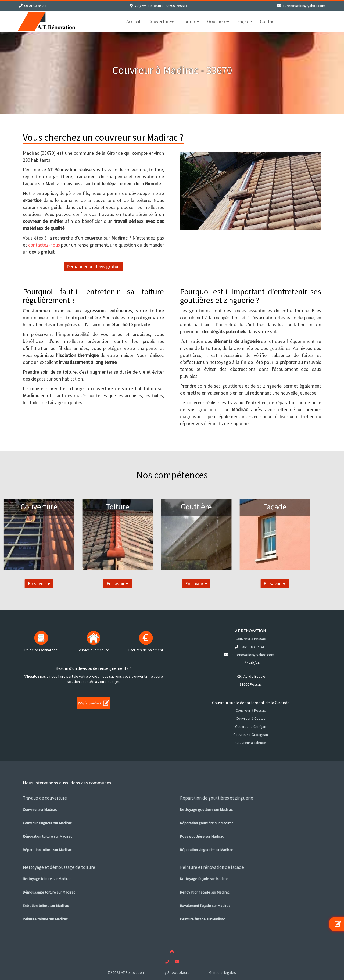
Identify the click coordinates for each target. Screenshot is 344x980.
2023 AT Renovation (126, 972)
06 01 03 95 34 (35, 6)
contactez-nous (44, 245)
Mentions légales (222, 972)
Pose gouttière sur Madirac (202, 836)
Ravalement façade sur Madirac (205, 906)
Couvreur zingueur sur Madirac (47, 823)
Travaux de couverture (45, 798)
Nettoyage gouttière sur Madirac (206, 809)
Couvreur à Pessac (251, 639)
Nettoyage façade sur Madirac (204, 879)
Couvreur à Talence (251, 743)
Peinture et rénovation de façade (212, 867)
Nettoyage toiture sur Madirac (47, 879)
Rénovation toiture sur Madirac (48, 836)
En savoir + (17, 583)
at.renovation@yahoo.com (304, 6)
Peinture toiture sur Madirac (45, 919)
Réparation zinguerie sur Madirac (207, 850)
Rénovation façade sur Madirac (205, 892)
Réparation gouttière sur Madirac (207, 823)
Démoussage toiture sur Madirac (49, 892)
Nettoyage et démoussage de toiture (59, 867)
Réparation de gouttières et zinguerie (217, 798)
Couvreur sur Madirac (40, 809)
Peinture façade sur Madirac (203, 919)
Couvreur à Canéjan (251, 726)
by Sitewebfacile (176, 972)
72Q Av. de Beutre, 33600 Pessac (161, 6)
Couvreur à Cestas (251, 718)
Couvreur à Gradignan (251, 735)
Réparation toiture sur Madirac (47, 850)
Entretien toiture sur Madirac (46, 906)
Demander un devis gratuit (93, 267)
